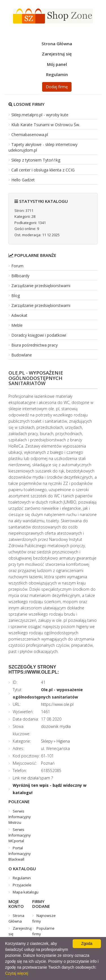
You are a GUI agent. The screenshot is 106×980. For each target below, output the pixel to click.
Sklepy (47, 741)
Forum (17, 266)
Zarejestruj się (57, 54)
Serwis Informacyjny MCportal (20, 835)
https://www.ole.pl (57, 704)
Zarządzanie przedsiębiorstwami (41, 286)
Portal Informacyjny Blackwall (20, 854)
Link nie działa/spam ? (33, 778)
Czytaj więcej (17, 973)
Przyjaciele (22, 885)
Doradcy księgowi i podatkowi (39, 335)
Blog (16, 295)
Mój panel (57, 64)
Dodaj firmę (57, 87)
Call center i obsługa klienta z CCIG (43, 170)
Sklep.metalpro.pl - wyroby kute (40, 115)
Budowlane (22, 355)
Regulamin (57, 74)
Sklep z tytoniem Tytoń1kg (36, 160)
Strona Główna (57, 44)
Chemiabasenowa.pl (30, 135)
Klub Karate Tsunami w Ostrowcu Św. (46, 125)
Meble (17, 325)
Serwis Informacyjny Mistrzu (20, 817)
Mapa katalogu (26, 892)
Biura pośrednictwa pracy (34, 345)
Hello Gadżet (23, 180)
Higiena (63, 741)
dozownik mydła (56, 726)
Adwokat (19, 315)
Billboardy (20, 276)
